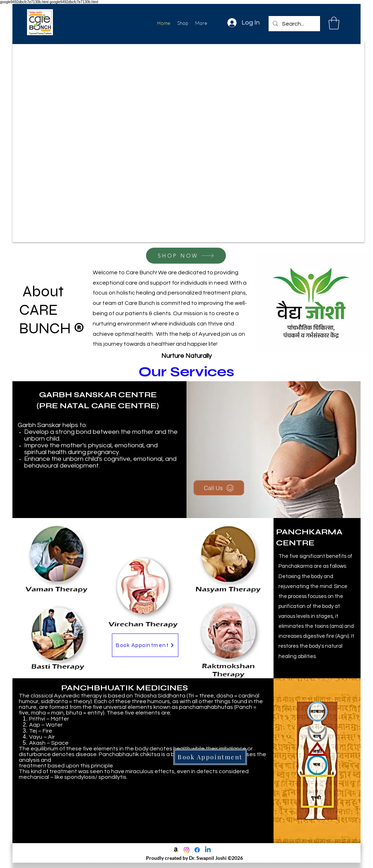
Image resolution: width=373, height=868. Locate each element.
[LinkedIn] (208, 850)
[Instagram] (186, 850)
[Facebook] (197, 850)
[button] (334, 23)
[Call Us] (219, 488)
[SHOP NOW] (186, 256)
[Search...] (294, 24)
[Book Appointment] (145, 645)
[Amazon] (176, 850)
